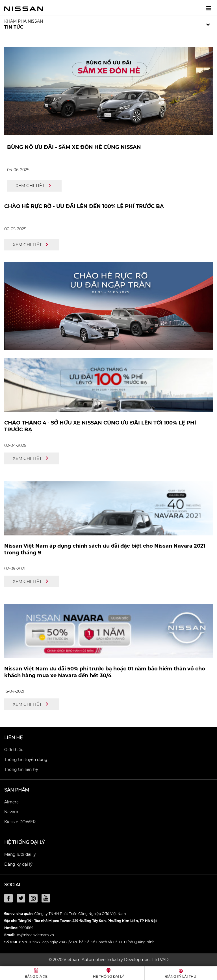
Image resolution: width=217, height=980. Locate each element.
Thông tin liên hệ (21, 769)
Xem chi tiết (33, 186)
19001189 (26, 928)
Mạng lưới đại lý (20, 854)
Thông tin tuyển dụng (26, 760)
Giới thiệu (14, 750)
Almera (11, 802)
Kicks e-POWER (20, 822)
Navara (11, 812)
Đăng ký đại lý (18, 864)
